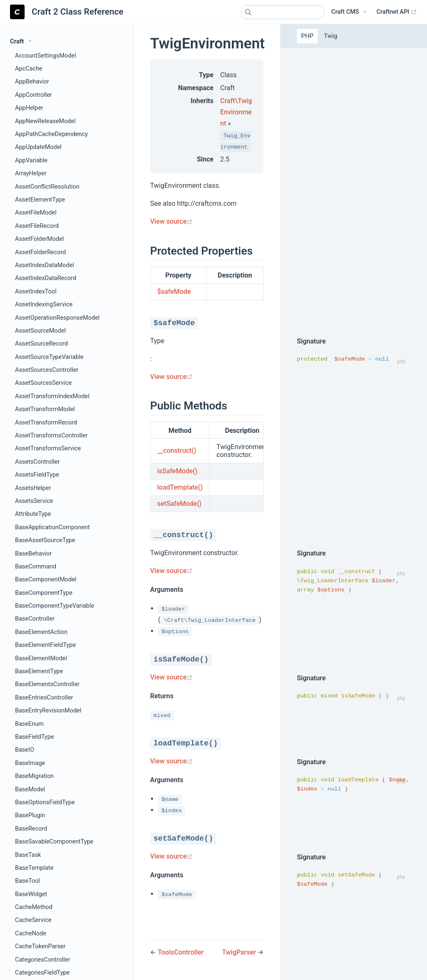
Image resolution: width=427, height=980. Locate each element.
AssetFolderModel (39, 239)
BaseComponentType (44, 593)
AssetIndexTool (36, 292)
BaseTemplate (34, 868)
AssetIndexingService (44, 304)
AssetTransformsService (48, 448)
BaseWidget (31, 894)
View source (171, 221)
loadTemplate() (180, 487)
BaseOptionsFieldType (45, 802)
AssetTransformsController (51, 436)
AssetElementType (40, 200)
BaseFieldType (34, 737)
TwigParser (240, 952)
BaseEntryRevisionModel (48, 711)
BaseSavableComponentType (54, 842)
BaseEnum (29, 724)
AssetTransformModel (45, 409)
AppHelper (29, 108)
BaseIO (25, 750)
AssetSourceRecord (41, 344)
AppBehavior (32, 82)
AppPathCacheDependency (51, 134)
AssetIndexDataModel (45, 265)
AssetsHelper (33, 488)
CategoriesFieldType (42, 973)
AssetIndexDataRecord (46, 278)
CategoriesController (43, 960)
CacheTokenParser (40, 946)
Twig (331, 36)
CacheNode (31, 933)
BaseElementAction (41, 632)
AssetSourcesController (47, 370)
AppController (34, 95)
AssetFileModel (36, 213)
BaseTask (28, 855)
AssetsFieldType (37, 475)
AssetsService (34, 501)
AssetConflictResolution (47, 187)
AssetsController (37, 462)
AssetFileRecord (37, 226)
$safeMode (174, 292)
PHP (307, 36)
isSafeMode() (177, 471)
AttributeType (33, 514)
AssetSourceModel (40, 331)
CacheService (33, 920)
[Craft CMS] (349, 12)
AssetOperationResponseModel (57, 318)
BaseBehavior (33, 554)
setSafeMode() (179, 504)
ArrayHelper (31, 173)
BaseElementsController (47, 684)
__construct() (177, 451)
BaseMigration (34, 776)
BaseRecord (31, 829)
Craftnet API (397, 12)
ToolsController (181, 952)
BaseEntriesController (44, 698)
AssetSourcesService (43, 383)
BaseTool (28, 881)
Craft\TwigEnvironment (236, 112)
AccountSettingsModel (45, 56)
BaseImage (30, 763)
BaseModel (30, 789)
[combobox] (283, 12)
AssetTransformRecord (46, 423)
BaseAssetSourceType (45, 540)
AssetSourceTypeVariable (49, 357)
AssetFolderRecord (40, 252)
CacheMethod (34, 907)
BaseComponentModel (46, 580)
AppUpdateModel (38, 147)
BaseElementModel (41, 658)
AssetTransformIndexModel (52, 396)
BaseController (35, 619)
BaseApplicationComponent (52, 527)
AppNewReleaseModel (45, 121)
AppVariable (31, 160)
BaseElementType (39, 671)
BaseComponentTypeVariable (55, 606)
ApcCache (29, 69)
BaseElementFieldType (45, 645)
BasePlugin (30, 815)
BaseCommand (36, 567)
